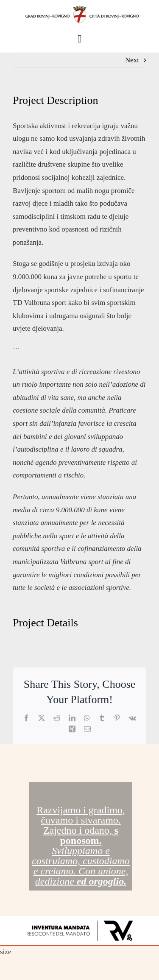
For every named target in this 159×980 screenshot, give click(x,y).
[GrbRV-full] (80, 8)
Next (132, 60)
